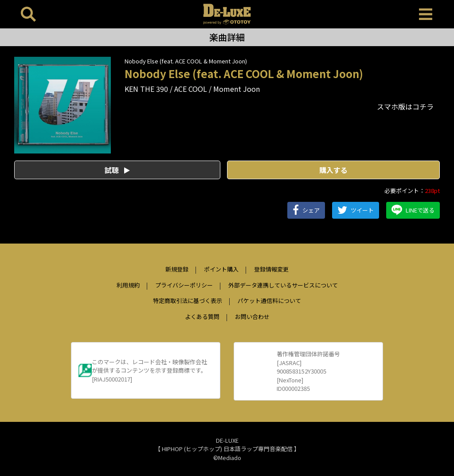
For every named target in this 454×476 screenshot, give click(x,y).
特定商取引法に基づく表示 (188, 301)
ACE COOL (191, 89)
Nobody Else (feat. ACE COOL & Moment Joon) (186, 61)
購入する (333, 170)
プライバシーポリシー (184, 285)
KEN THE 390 (146, 89)
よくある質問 (202, 317)
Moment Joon (237, 89)
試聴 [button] (117, 170)
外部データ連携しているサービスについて (283, 285)
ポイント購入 (221, 269)
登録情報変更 (271, 269)
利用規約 (128, 285)
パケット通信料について (269, 301)
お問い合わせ (252, 317)
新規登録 (177, 269)
